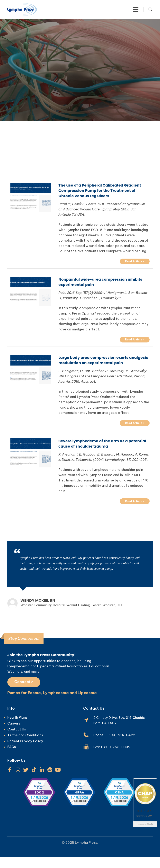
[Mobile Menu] (136, 9)
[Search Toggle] (150, 9)
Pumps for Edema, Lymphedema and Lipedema (52, 693)
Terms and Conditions (25, 735)
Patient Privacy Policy (25, 741)
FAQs (12, 747)
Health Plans (17, 717)
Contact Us (17, 729)
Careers (14, 723)
